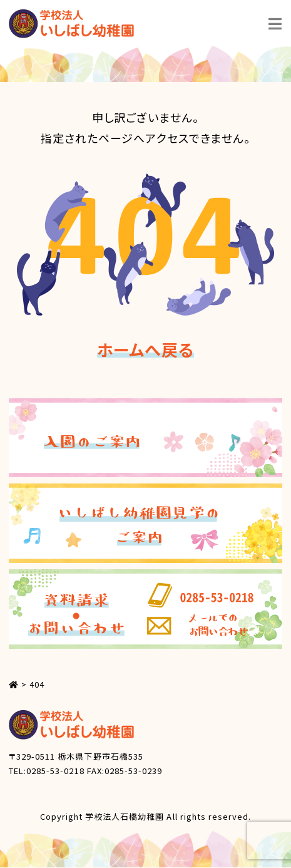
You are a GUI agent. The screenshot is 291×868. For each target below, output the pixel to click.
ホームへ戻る (145, 349)
